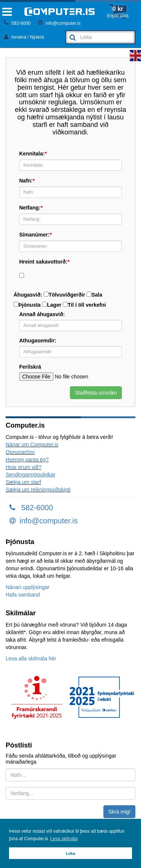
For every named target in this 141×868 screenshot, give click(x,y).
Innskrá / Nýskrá (24, 37)
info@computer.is (59, 23)
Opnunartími (20, 452)
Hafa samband (23, 595)
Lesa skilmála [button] (64, 839)
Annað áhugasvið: (42, 314)
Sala (94, 295)
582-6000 (17, 23)
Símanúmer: (34, 235)
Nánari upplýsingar (28, 587)
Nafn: (26, 181)
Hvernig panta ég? (27, 460)
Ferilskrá (30, 367)
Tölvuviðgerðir (64, 295)
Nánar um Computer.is (32, 445)
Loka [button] (70, 853)
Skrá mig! (119, 812)
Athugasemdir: (38, 341)
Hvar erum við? (23, 467)
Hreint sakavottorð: (43, 262)
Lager (52, 305)
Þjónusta (27, 305)
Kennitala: (32, 154)
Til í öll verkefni (84, 305)
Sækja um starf (23, 482)
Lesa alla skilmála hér (31, 659)
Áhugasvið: (28, 295)
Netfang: (30, 208)
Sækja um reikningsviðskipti (38, 490)
